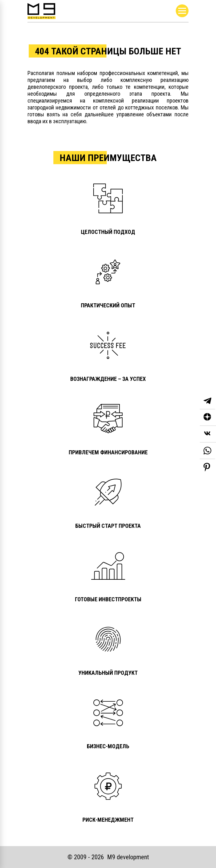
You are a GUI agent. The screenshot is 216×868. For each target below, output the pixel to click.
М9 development (128, 857)
